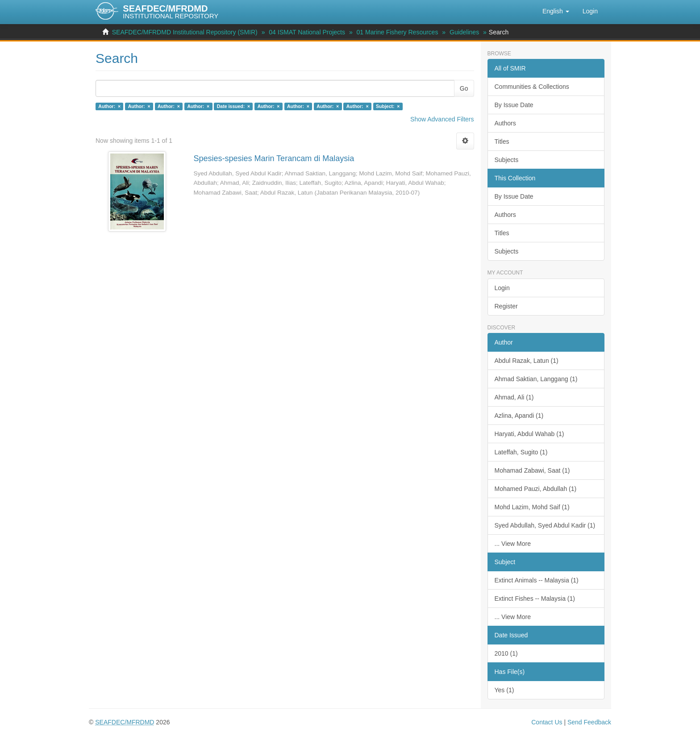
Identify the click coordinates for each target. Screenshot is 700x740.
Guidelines (464, 32)
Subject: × (388, 106)
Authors (505, 123)
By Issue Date (514, 105)
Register (506, 306)
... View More (513, 544)
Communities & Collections (532, 87)
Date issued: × (233, 106)
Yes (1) (504, 690)
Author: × (109, 106)
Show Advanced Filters (442, 119)
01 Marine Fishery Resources (398, 32)
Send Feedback (589, 722)
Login (502, 288)
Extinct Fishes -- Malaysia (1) (535, 599)
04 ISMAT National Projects (307, 32)
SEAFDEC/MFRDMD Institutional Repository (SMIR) (185, 32)
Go (464, 88)
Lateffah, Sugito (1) (521, 452)
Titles (502, 141)
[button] (556, 11)
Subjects (507, 160)
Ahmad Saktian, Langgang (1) (536, 379)
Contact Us (547, 722)
